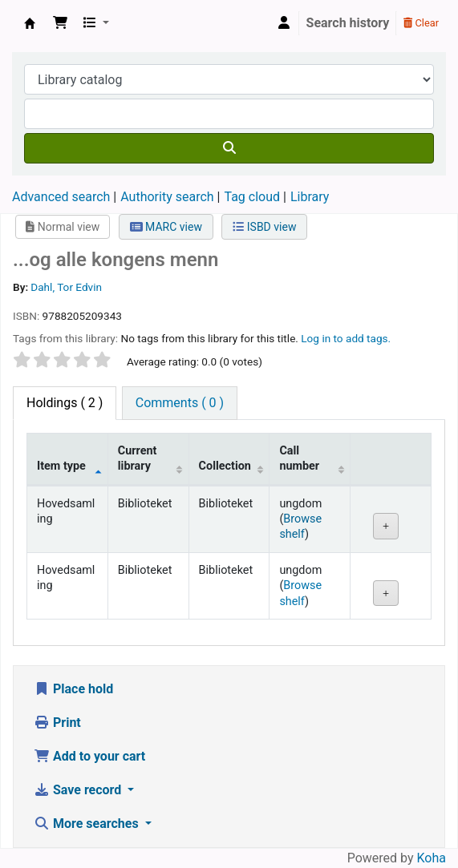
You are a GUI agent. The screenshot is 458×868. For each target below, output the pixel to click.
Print (57, 723)
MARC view (166, 227)
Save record (79, 790)
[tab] (180, 403)
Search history (348, 23)
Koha (432, 858)
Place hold (73, 689)
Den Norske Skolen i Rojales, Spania (30, 23)
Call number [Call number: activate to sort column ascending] (299, 458)
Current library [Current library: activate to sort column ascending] (138, 458)
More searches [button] (88, 824)
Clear (421, 23)
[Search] (229, 148)
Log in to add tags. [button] (346, 338)
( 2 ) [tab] (65, 403)
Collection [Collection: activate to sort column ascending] (225, 466)
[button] (60, 23)
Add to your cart (89, 756)
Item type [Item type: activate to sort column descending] (61, 466)
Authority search (167, 197)
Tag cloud (252, 197)
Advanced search (61, 197)
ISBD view (264, 227)
